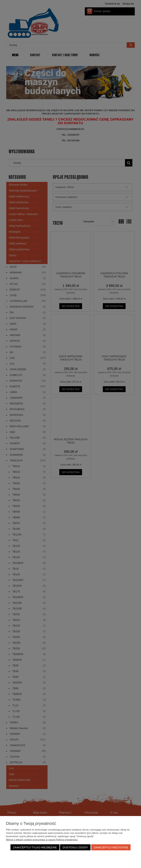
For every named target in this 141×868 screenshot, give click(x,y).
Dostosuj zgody (75, 847)
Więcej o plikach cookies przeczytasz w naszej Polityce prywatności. (42, 840)
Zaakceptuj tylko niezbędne (35, 847)
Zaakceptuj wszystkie (111, 847)
